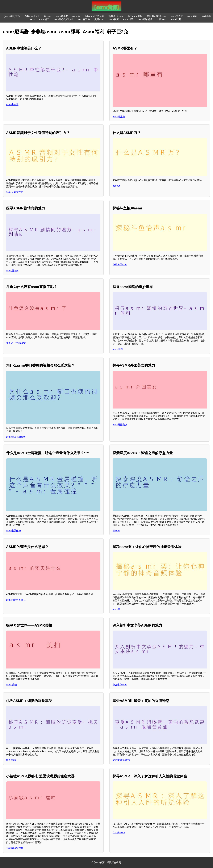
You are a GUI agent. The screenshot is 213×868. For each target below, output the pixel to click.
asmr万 (116, 186)
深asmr (116, 531)
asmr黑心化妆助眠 (63, 19)
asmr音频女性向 (15, 192)
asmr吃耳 (176, 19)
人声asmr (162, 19)
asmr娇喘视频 (145, 19)
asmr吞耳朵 (84, 19)
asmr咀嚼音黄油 (121, 760)
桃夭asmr (11, 760)
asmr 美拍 (11, 685)
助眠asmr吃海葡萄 (94, 16)
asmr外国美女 (120, 425)
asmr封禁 (128, 19)
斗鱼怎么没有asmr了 (17, 343)
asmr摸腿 (114, 19)
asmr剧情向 (12, 271)
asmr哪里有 (119, 117)
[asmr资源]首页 (12, 16)
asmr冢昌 (192, 16)
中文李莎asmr (120, 685)
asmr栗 (116, 609)
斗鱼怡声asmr (120, 264)
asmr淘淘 (118, 349)
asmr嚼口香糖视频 (16, 437)
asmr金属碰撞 (13, 531)
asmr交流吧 (177, 16)
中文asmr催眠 (135, 16)
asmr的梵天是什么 (16, 600)
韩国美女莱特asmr (156, 16)
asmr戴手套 (62, 16)
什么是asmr (119, 832)
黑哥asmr (99, 19)
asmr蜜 (76, 16)
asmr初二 (44, 19)
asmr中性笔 (12, 104)
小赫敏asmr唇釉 (15, 848)
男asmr (47, 16)
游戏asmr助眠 (32, 16)
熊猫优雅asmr (116, 16)
